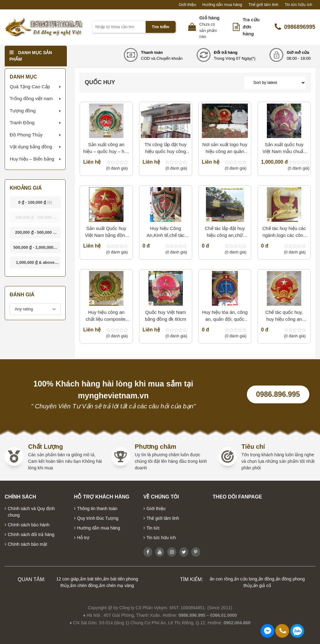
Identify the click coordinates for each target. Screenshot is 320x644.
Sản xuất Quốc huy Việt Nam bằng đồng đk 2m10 (106, 232)
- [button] (35, 202)
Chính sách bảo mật (27, 544)
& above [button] (35, 264)
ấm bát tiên (91, 579)
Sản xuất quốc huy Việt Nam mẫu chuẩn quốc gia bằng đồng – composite (284, 148)
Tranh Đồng (22, 123)
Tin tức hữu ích (298, 5)
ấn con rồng (221, 579)
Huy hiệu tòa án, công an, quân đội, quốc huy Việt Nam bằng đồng (225, 316)
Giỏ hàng (210, 18)
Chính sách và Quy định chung (31, 512)
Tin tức (153, 528)
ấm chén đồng (84, 585)
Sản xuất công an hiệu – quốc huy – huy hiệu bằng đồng (106, 148)
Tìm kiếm (161, 27)
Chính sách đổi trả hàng (31, 534)
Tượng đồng (23, 111)
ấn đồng (266, 579)
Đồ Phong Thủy (26, 135)
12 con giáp (67, 579)
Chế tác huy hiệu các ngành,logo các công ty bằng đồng (284, 232)
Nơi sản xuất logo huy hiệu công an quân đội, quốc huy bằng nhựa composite (225, 148)
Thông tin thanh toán (97, 509)
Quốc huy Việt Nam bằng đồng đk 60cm (166, 316)
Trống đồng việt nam (31, 98)
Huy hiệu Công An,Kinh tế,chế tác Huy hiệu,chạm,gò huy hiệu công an (165, 232)
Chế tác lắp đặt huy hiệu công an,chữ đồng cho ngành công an (225, 232)
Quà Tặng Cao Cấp (30, 87)
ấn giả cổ (262, 585)
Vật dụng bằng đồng (31, 147)
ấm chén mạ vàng (117, 585)
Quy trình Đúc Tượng (98, 518)
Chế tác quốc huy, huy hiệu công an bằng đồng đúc (284, 316)
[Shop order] (275, 83)
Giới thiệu (187, 5)
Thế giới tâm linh (263, 5)
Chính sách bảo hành (29, 525)
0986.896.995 (278, 394)
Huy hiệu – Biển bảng (32, 159)
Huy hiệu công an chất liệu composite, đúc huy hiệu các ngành (106, 316)
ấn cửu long (246, 579)
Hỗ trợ (83, 538)
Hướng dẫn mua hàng (222, 5)
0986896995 (295, 27)
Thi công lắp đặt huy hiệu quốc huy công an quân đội (166, 148)
